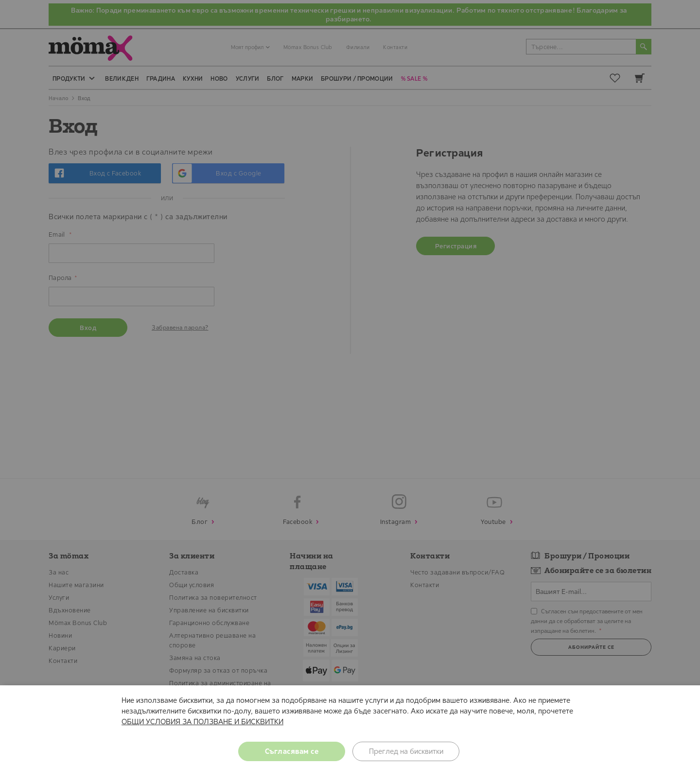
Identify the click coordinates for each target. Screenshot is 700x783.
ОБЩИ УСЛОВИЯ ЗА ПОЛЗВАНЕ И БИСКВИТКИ (202, 722)
